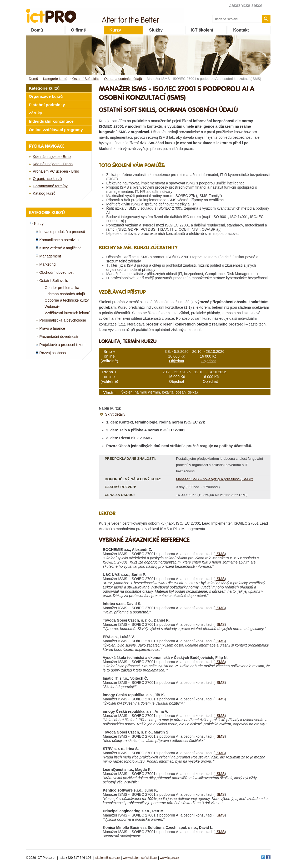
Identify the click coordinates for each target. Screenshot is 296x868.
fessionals (69, 12)
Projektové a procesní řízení (62, 345)
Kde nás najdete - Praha (53, 164)
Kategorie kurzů (44, 88)
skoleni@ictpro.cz (108, 858)
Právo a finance (52, 328)
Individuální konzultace (51, 121)
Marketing (48, 264)
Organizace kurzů (46, 96)
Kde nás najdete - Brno (52, 157)
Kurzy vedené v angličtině (61, 248)
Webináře (53, 307)
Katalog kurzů (44, 193)
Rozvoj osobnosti (54, 353)
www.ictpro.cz (169, 858)
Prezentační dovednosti (59, 337)
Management (50, 256)
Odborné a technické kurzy (67, 300)
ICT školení (202, 30)
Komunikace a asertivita (59, 240)
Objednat (176, 361)
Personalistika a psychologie (63, 320)
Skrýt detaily (115, 414)
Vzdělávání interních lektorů (68, 313)
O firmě (78, 30)
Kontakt (241, 30)
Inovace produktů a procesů (62, 232)
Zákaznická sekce (246, 5)
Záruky (36, 113)
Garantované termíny (50, 186)
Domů (37, 30)
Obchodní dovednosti (57, 272)
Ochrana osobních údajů (65, 294)
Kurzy (115, 30)
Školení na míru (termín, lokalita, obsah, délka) (160, 392)
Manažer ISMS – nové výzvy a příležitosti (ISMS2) (215, 479)
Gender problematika (62, 288)
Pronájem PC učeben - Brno (56, 171)
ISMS (220, 554)
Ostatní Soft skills (54, 281)
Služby (156, 30)
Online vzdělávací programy (56, 130)
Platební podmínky (47, 105)
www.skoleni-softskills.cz (140, 858)
